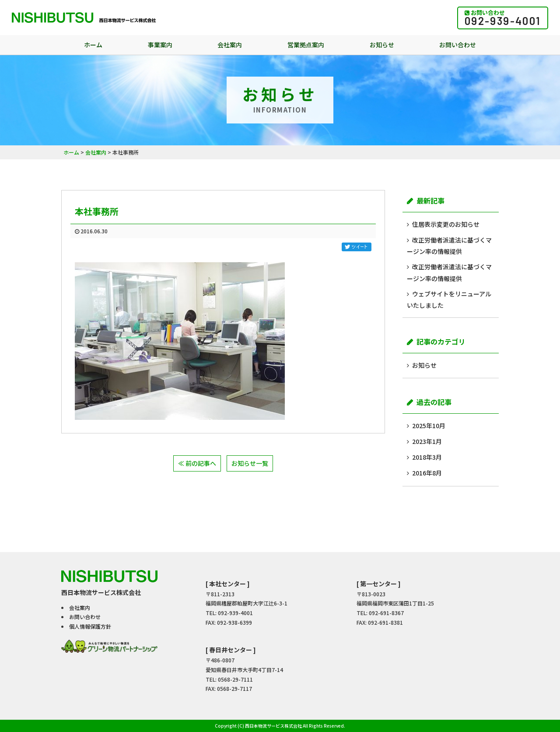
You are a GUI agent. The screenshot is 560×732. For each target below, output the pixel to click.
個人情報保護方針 (90, 626)
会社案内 (230, 45)
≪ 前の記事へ (197, 463)
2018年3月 (427, 457)
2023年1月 (427, 441)
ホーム (93, 45)
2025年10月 (429, 426)
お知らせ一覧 (250, 463)
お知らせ (382, 45)
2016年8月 (427, 473)
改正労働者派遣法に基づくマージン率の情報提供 (449, 246)
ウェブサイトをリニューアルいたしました (449, 299)
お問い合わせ (458, 45)
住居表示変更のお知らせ (446, 224)
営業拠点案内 (306, 45)
